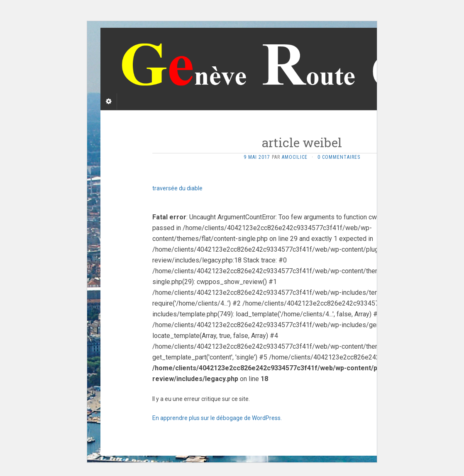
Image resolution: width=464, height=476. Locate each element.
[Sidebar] (109, 102)
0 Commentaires (339, 157)
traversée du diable (177, 188)
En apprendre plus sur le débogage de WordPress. (217, 418)
